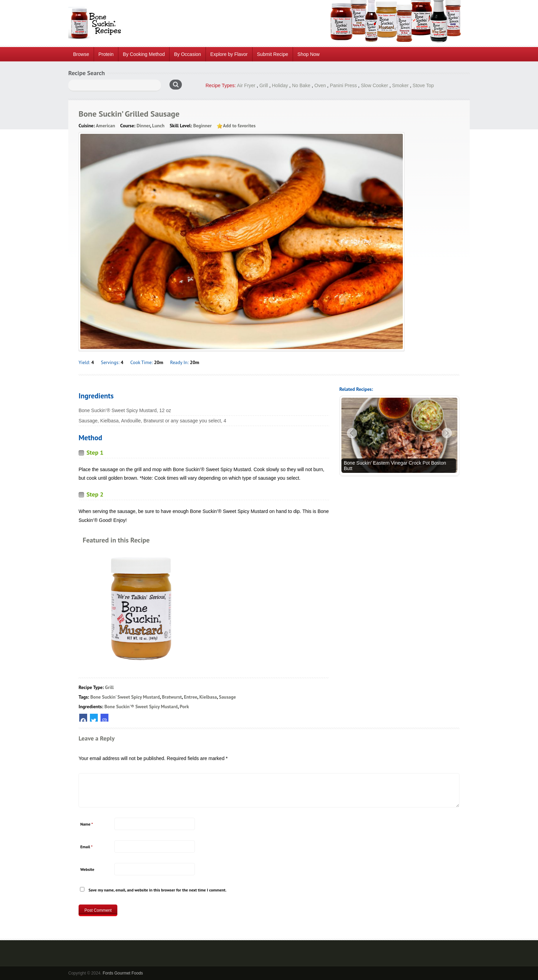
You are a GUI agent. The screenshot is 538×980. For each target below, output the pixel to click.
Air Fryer (246, 85)
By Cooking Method (144, 54)
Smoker (400, 85)
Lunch (158, 126)
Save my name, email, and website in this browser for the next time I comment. (157, 890)
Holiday (280, 85)
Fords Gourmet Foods (123, 973)
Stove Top (423, 85)
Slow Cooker (375, 85)
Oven (320, 85)
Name (87, 824)
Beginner (202, 126)
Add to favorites (239, 126)
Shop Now (309, 54)
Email (86, 847)
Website (87, 869)
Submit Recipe (273, 54)
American (105, 126)
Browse (81, 54)
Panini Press (343, 85)
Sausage (227, 697)
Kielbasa (208, 697)
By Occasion (188, 54)
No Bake (301, 85)
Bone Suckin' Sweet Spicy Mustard (125, 697)
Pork (184, 707)
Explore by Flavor (229, 54)
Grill (264, 85)
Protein (106, 54)
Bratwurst (172, 697)
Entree (191, 697)
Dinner (143, 126)
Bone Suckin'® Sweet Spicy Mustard (141, 707)
